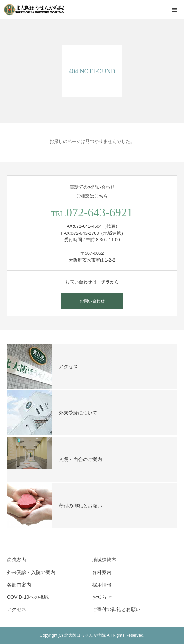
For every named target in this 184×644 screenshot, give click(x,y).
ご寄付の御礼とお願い (116, 609)
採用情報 (102, 585)
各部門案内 (19, 585)
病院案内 (17, 560)
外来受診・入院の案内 (31, 572)
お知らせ (102, 597)
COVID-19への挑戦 (28, 597)
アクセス (17, 609)
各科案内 (102, 572)
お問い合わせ (92, 301)
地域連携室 (104, 560)
